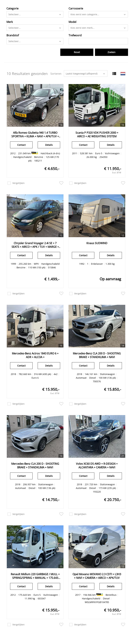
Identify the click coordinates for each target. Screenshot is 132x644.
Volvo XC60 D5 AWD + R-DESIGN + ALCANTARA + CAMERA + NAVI (97, 466)
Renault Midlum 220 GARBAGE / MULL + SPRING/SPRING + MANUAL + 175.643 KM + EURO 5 (35, 576)
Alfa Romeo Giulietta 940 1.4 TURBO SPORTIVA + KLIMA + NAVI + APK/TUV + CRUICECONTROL (35, 135)
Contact (21, 145)
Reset (77, 52)
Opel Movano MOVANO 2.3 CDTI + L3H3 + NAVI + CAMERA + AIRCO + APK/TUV (97, 576)
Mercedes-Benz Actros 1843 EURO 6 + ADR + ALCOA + (35, 355)
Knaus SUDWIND (97, 243)
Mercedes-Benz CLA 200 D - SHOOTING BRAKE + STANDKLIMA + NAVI (97, 355)
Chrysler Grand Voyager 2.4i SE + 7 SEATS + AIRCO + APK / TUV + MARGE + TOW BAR (35, 245)
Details (49, 145)
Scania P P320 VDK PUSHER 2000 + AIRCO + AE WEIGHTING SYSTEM (97, 135)
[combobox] (35, 14)
